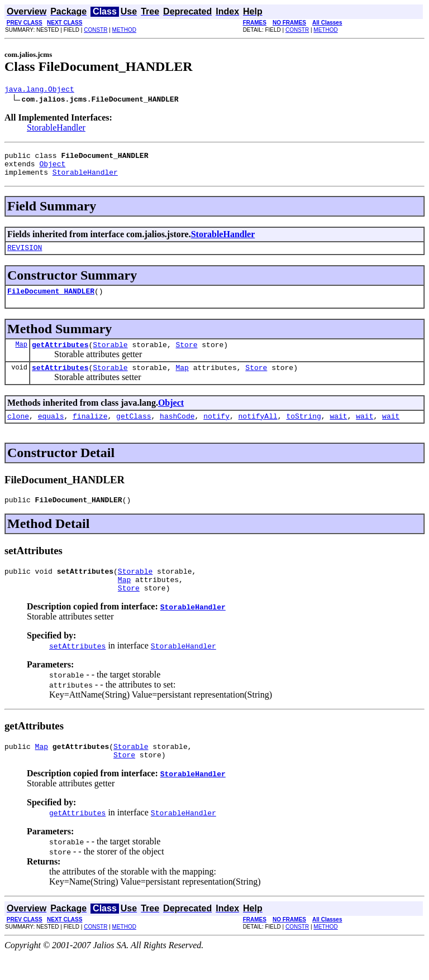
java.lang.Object (39, 90)
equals (51, 431)
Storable (110, 356)
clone (18, 431)
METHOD (124, 30)
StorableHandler (56, 129)
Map (21, 356)
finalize (90, 431)
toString (303, 431)
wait (338, 431)
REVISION (25, 256)
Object (52, 169)
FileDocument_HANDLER (51, 301)
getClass (134, 431)
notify (216, 431)
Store (186, 356)
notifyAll (258, 431)
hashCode (177, 431)
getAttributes (60, 356)
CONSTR (96, 30)
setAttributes (60, 381)
